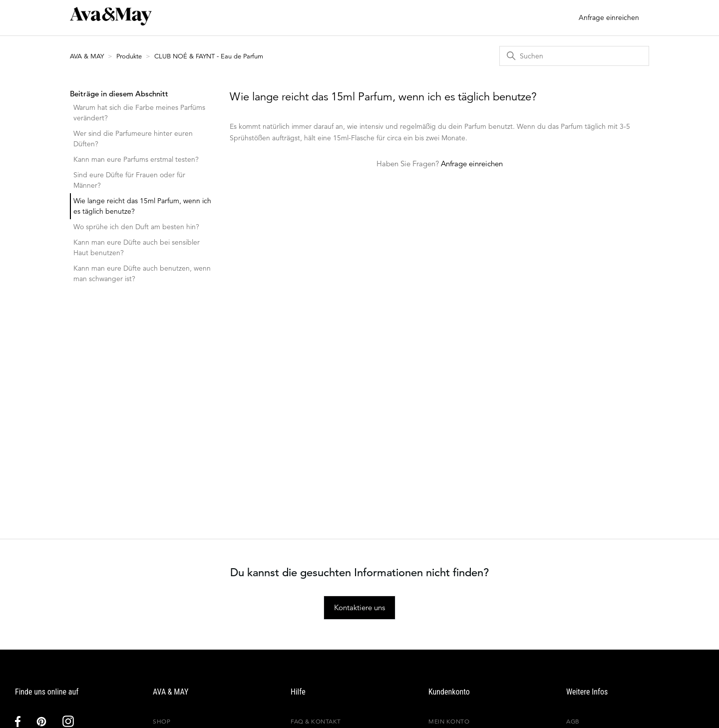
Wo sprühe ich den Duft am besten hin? (136, 227)
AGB (573, 721)
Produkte (129, 56)
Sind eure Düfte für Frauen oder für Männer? (129, 180)
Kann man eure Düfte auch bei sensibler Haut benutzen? (137, 247)
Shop (162, 721)
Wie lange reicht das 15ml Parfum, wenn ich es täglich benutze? (142, 206)
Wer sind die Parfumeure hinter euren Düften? (133, 139)
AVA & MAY (88, 56)
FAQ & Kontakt (316, 721)
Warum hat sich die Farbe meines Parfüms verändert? (139, 113)
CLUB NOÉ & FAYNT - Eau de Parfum (209, 56)
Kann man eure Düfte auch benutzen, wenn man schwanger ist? (142, 273)
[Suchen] (574, 56)
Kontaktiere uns (359, 607)
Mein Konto (449, 721)
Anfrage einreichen (609, 17)
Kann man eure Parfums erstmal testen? (136, 159)
